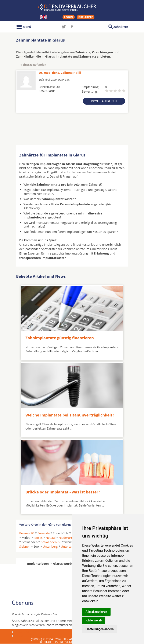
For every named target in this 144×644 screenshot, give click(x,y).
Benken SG (27, 533)
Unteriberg (50, 546)
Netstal (51, 538)
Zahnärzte (121, 27)
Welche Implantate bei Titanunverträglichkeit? (70, 415)
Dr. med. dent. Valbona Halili (60, 73)
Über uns (22, 632)
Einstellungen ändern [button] (100, 629)
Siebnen (25, 546)
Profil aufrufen (104, 101)
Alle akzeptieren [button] (96, 612)
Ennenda (44, 533)
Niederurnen (67, 538)
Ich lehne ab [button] (94, 620)
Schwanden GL (51, 542)
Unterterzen (69, 546)
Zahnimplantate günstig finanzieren (60, 338)
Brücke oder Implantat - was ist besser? (63, 492)
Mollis (39, 538)
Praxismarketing (27, 636)
